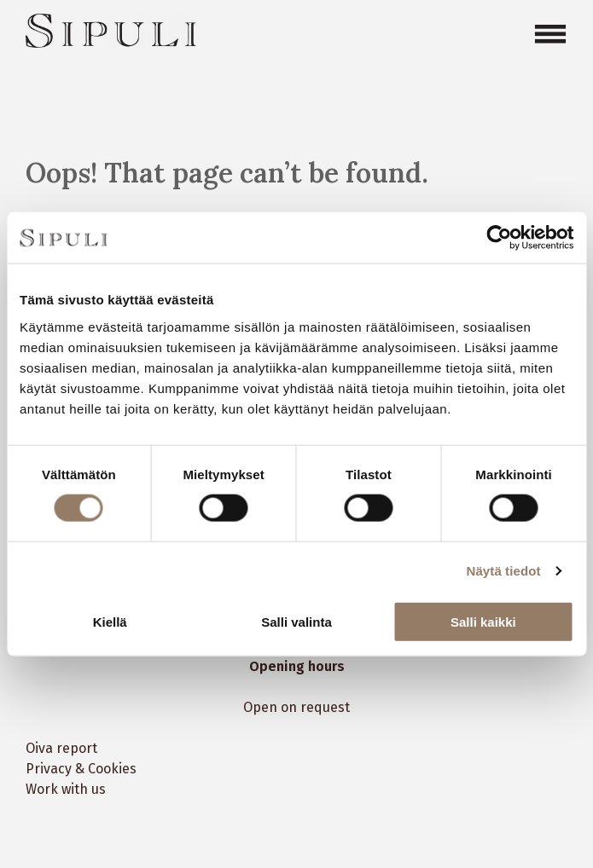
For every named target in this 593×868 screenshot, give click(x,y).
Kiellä (110, 621)
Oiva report (61, 748)
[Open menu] (550, 34)
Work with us (66, 789)
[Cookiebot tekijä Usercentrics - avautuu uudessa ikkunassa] (499, 238)
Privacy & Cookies (81, 769)
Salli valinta (296, 621)
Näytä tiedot (504, 571)
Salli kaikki (483, 621)
